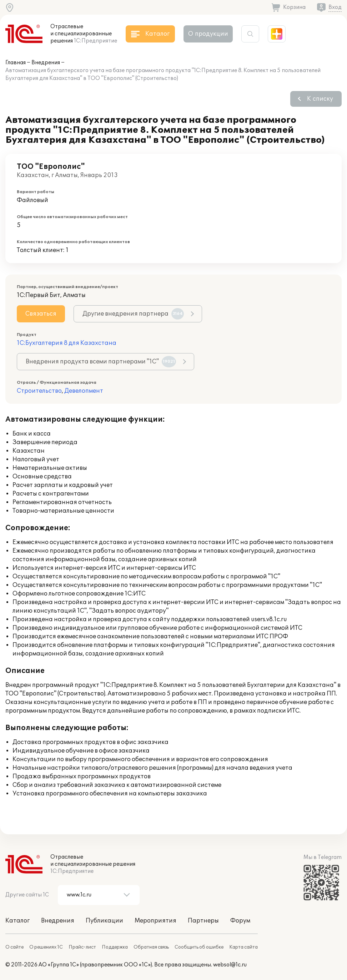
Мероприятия (155, 921)
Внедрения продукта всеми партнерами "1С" (101, 362)
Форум (240, 921)
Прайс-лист (82, 947)
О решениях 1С (46, 947)
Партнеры (203, 921)
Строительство (39, 391)
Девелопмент (84, 391)
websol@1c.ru (230, 965)
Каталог (17, 921)
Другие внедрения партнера (133, 314)
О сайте (14, 947)
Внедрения (46, 63)
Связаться (41, 314)
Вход (335, 7)
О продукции (208, 34)
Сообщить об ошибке (199, 947)
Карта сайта (243, 947)
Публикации (104, 921)
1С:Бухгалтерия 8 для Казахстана (67, 343)
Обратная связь (151, 947)
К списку (320, 99)
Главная (16, 63)
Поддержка (115, 947)
